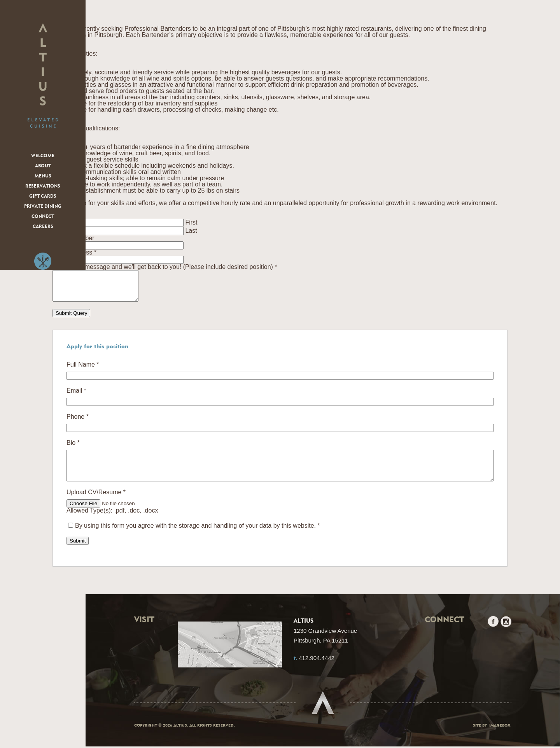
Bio (73, 449)
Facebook (493, 633)
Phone (78, 423)
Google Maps (230, 651)
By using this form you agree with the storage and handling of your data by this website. (198, 537)
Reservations (43, 186)
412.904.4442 (317, 670)
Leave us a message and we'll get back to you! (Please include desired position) (165, 267)
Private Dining (43, 207)
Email (76, 397)
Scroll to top (323, 705)
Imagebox (500, 727)
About (43, 166)
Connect (43, 217)
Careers (43, 227)
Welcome (43, 156)
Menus (43, 176)
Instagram (506, 633)
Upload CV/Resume (96, 504)
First (191, 222)
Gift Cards (43, 197)
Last (191, 231)
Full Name (83, 370)
